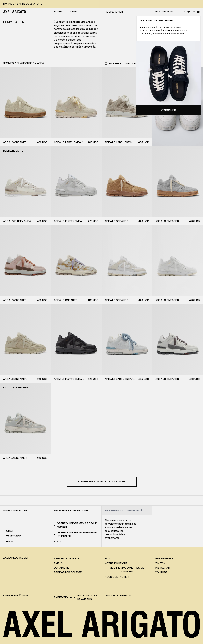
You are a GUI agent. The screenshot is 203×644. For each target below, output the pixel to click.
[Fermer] (196, 21)
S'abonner (169, 110)
